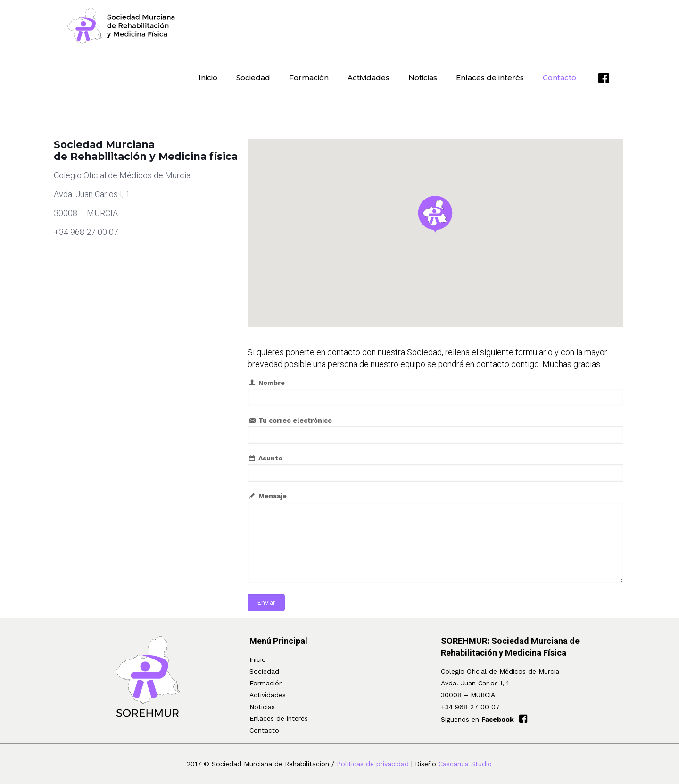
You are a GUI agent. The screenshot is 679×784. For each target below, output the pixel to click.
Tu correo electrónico (435, 430)
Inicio (258, 659)
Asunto (435, 468)
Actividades (268, 695)
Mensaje (435, 538)
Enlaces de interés (279, 718)
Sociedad (264, 671)
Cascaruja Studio (465, 764)
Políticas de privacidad (373, 764)
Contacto (264, 730)
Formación (266, 683)
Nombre (435, 392)
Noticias (262, 707)
